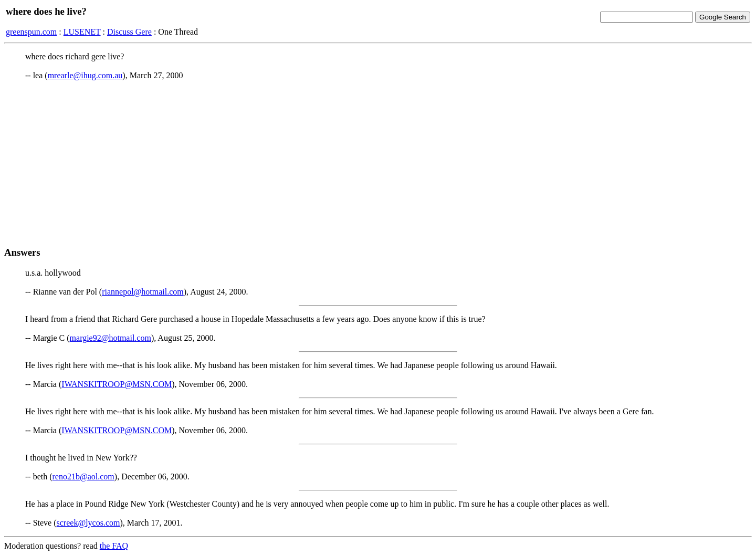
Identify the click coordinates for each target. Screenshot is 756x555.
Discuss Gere (129, 32)
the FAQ (114, 546)
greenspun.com (31, 32)
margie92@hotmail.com (111, 338)
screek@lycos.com (88, 523)
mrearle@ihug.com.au (85, 75)
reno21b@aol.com (83, 477)
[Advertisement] (378, 163)
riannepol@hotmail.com (143, 292)
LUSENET (82, 32)
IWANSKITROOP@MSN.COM (117, 384)
